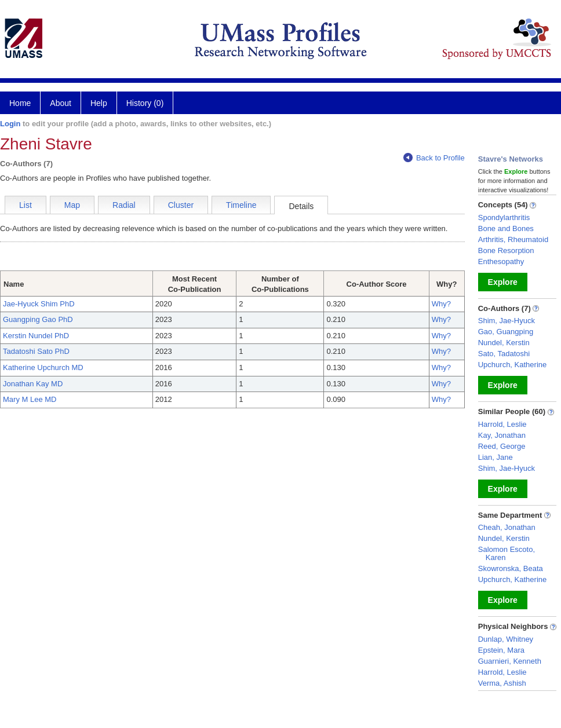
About (61, 103)
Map (72, 205)
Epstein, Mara (501, 650)
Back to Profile (434, 158)
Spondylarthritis (504, 217)
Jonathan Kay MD (33, 384)
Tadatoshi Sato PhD (36, 351)
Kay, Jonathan (502, 435)
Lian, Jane (496, 457)
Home (20, 103)
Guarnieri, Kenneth (510, 661)
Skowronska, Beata (511, 568)
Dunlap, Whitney (506, 639)
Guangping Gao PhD (38, 319)
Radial (124, 205)
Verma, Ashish (502, 683)
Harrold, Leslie (502, 424)
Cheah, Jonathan (507, 527)
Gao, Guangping (506, 332)
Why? (441, 304)
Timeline (241, 205)
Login (10, 124)
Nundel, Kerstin (504, 343)
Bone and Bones (506, 228)
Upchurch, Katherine (513, 365)
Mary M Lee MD (30, 399)
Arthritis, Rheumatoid (513, 239)
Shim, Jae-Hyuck (507, 321)
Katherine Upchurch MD (43, 367)
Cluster (181, 205)
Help (99, 103)
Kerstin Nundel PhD (36, 336)
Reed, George (502, 446)
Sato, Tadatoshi (504, 354)
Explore (503, 282)
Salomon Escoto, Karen (507, 553)
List (25, 205)
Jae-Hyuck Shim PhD (39, 304)
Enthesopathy (501, 261)
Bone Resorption (506, 250)
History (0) (145, 103)
